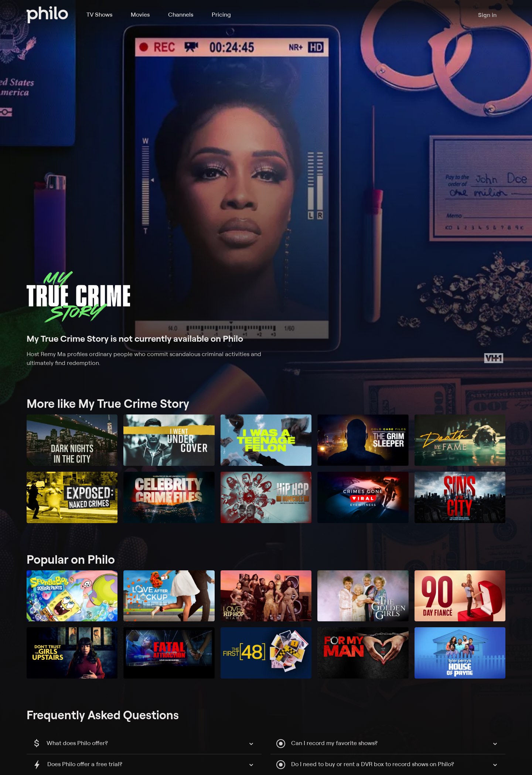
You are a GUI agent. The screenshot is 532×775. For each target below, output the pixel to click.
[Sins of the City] (460, 497)
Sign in (487, 15)
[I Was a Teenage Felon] (266, 440)
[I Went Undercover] (169, 440)
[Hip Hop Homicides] (266, 497)
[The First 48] (266, 653)
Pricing (221, 14)
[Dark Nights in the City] (72, 440)
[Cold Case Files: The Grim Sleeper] (363, 440)
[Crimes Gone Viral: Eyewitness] (363, 497)
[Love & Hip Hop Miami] (266, 596)
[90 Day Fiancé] (460, 596)
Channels (181, 14)
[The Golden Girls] (363, 596)
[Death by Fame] (460, 440)
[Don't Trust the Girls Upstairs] (72, 653)
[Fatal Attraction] (169, 653)
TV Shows (99, 14)
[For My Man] (363, 653)
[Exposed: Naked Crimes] (72, 497)
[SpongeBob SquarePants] (72, 596)
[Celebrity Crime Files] (169, 497)
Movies (140, 14)
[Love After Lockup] (169, 596)
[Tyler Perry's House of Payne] (460, 653)
